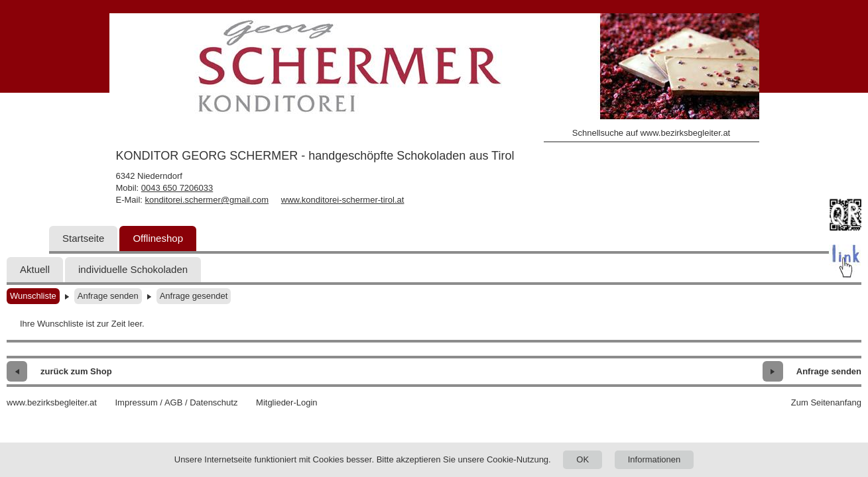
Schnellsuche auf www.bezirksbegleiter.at (651, 133)
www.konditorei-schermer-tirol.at (343, 200)
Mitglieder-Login (287, 402)
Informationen (654, 459)
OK (583, 459)
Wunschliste (33, 296)
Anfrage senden (108, 296)
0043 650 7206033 (177, 188)
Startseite (83, 238)
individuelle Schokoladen (133, 269)
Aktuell (35, 269)
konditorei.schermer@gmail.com (207, 200)
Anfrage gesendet (194, 296)
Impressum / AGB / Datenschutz (176, 402)
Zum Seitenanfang (826, 402)
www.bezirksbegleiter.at (52, 402)
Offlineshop (158, 238)
